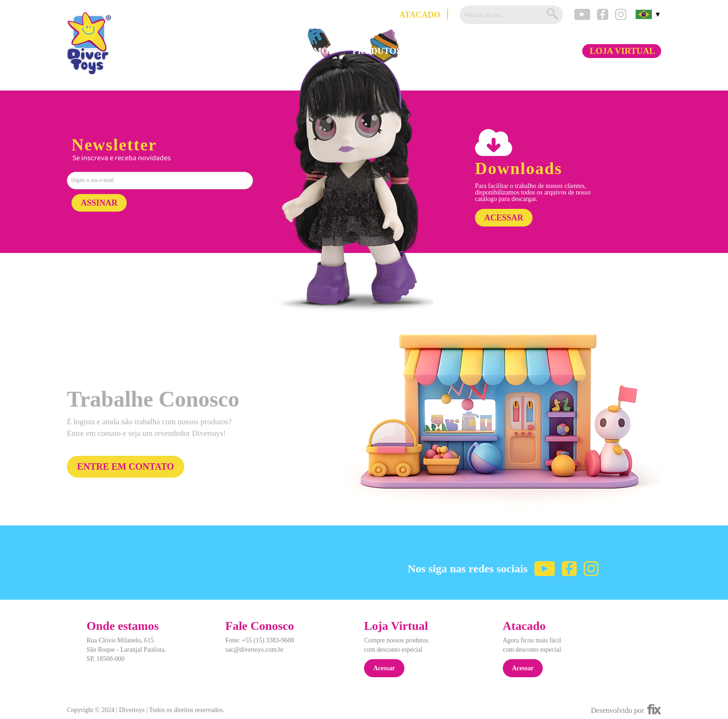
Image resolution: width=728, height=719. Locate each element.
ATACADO (420, 15)
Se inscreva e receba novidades (122, 158)
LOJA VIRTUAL (622, 51)
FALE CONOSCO (533, 51)
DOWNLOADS (450, 51)
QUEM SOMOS (303, 51)
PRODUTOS (377, 51)
